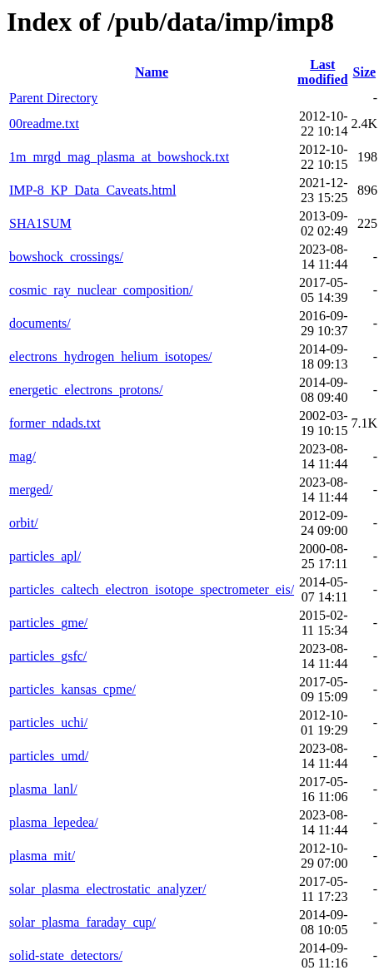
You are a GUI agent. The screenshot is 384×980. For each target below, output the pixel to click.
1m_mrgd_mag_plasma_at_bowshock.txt (119, 157)
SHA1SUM (40, 223)
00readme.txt (44, 124)
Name (152, 72)
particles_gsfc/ (48, 656)
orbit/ (24, 523)
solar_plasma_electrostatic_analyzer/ (107, 889)
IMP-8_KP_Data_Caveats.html (92, 190)
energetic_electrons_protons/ (86, 390)
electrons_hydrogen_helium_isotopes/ (111, 356)
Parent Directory (53, 98)
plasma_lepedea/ (54, 822)
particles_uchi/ (48, 723)
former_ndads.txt (55, 423)
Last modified (322, 72)
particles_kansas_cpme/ (72, 689)
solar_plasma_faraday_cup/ (82, 922)
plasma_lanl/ (43, 789)
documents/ (40, 323)
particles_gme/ (48, 623)
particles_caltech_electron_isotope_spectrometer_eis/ (152, 589)
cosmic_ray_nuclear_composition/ (101, 290)
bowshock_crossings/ (66, 257)
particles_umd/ (49, 756)
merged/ (31, 490)
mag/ (22, 456)
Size (365, 72)
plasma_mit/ (42, 856)
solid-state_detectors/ (66, 955)
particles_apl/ (45, 556)
